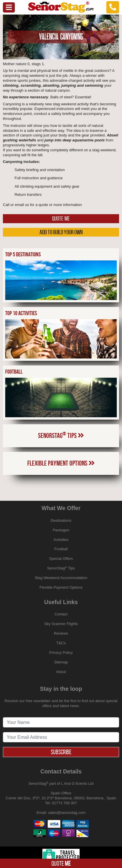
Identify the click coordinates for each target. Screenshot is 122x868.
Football (61, 549)
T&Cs (61, 643)
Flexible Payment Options (61, 463)
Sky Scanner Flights (61, 624)
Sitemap (61, 662)
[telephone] (113, 7)
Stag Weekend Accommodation (61, 578)
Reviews (61, 633)
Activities (61, 540)
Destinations (61, 520)
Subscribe (61, 752)
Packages (61, 530)
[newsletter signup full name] (61, 722)
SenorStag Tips (61, 435)
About (61, 672)
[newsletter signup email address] (61, 737)
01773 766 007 (65, 803)
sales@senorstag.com (67, 813)
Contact (61, 614)
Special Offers (61, 559)
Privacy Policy (61, 653)
